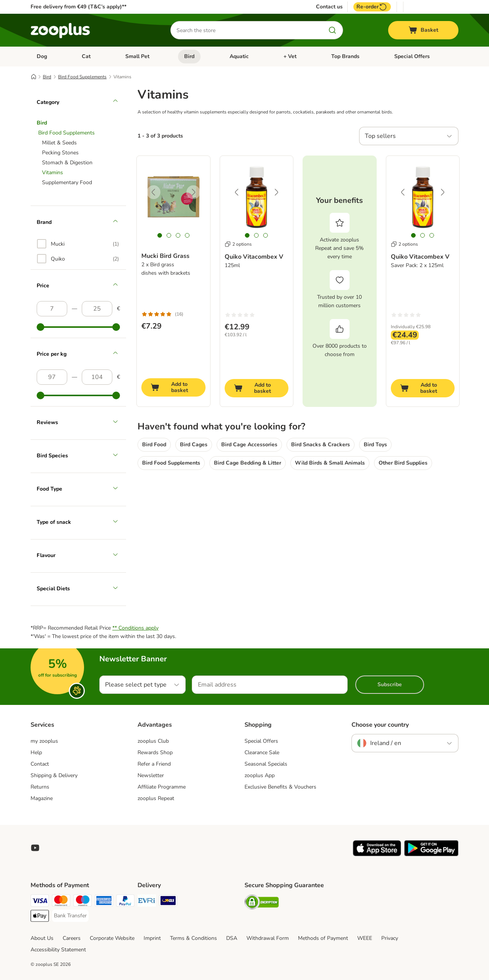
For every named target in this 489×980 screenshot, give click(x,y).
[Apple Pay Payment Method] (40, 917)
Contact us (329, 7)
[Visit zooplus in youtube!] (35, 848)
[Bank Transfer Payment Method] (70, 916)
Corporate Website (112, 938)
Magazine (42, 798)
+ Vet (290, 56)
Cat (86, 56)
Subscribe (390, 684)
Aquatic (239, 56)
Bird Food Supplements (82, 77)
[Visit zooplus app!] (377, 854)
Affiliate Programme (162, 787)
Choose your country (380, 725)
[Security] (262, 903)
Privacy (390, 938)
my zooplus (44, 741)
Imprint (152, 938)
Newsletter (151, 775)
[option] (78, 244)
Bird (189, 56)
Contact (40, 764)
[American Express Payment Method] (104, 902)
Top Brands (345, 56)
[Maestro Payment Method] (83, 902)
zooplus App (260, 775)
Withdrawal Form (268, 938)
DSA (232, 938)
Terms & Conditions (193, 938)
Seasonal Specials (266, 764)
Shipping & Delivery (54, 775)
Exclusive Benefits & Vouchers (280, 787)
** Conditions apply (135, 628)
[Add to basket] (173, 387)
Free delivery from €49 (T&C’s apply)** (79, 7)
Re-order (372, 7)
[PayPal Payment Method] (125, 902)
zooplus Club (153, 741)
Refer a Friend (154, 764)
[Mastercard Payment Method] (61, 902)
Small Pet (137, 56)
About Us (42, 938)
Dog (42, 56)
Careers (72, 938)
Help (36, 752)
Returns (40, 787)
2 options (238, 244)
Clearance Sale (262, 752)
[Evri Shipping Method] (147, 902)
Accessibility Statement (58, 950)
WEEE (365, 938)
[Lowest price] (52, 309)
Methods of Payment (323, 938)
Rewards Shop (155, 752)
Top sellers (380, 136)
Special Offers (412, 56)
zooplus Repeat (156, 798)
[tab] (160, 235)
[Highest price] (97, 309)
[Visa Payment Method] (40, 902)
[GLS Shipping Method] (168, 902)
